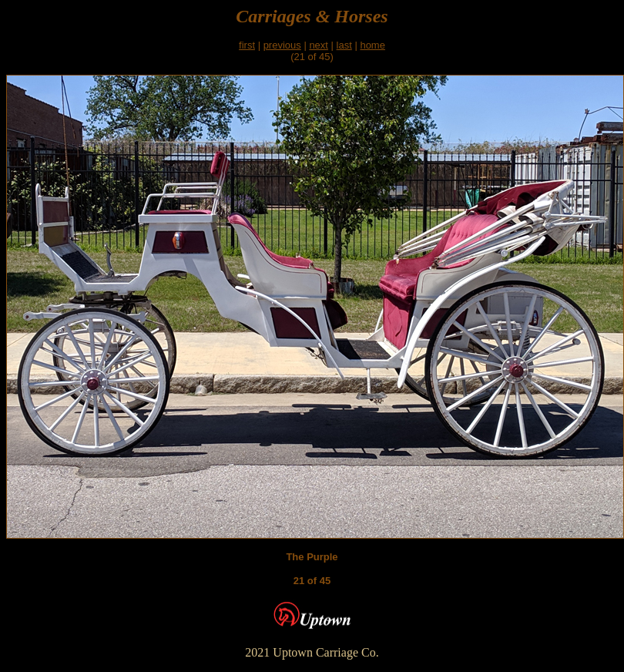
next (319, 45)
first (247, 45)
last (344, 45)
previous (282, 45)
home (372, 45)
